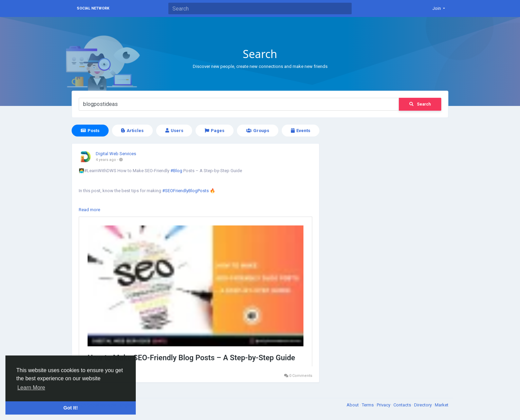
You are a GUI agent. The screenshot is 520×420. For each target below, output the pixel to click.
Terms (368, 405)
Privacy (384, 405)
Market (442, 405)
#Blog (176, 171)
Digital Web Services (116, 154)
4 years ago (106, 160)
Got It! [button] (71, 408)
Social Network (93, 8)
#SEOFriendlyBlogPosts (185, 191)
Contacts (403, 405)
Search (420, 104)
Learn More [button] (31, 388)
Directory (423, 405)
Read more (89, 210)
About (353, 405)
